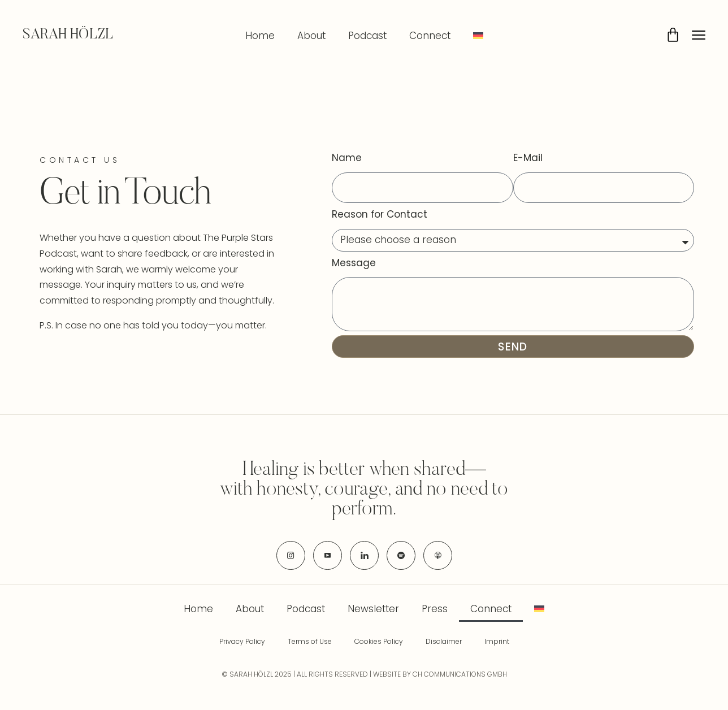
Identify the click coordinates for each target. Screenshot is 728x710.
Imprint (497, 641)
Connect (430, 36)
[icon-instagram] (291, 555)
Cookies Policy (379, 641)
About (311, 36)
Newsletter (373, 609)
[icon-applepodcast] (438, 555)
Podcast (367, 36)
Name (347, 158)
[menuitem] (478, 36)
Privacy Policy (242, 641)
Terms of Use (310, 641)
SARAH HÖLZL (68, 35)
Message (354, 263)
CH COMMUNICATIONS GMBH (460, 674)
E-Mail (528, 158)
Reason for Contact (380, 214)
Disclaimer (444, 641)
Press (435, 609)
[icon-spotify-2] (401, 555)
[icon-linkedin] (364, 555)
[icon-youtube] (328, 555)
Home (260, 36)
